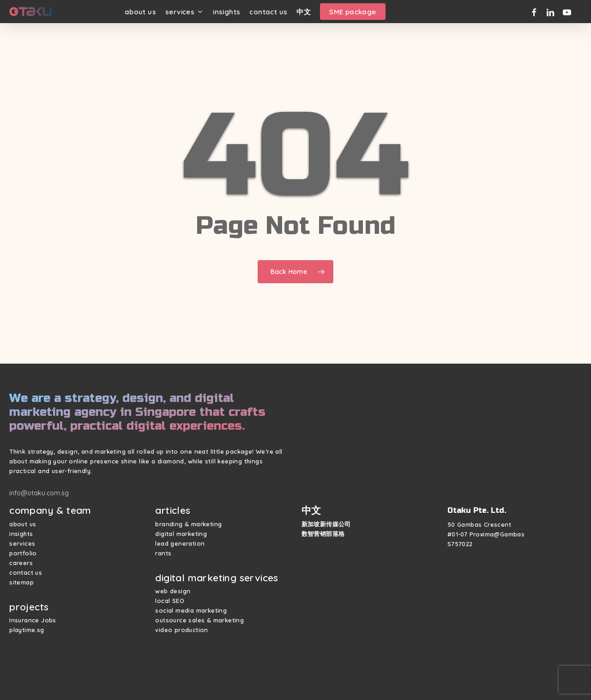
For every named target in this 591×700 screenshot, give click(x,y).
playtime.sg (27, 630)
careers (21, 563)
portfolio (23, 553)
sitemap (21, 582)
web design (173, 591)
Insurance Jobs (33, 620)
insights (21, 534)
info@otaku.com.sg (39, 493)
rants (163, 553)
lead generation (180, 543)
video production (181, 630)
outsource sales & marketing (199, 620)
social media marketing (191, 610)
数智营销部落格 (323, 534)
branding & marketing (188, 524)
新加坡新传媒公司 (326, 524)
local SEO (170, 601)
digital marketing (181, 534)
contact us (26, 572)
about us (23, 524)
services (22, 543)
